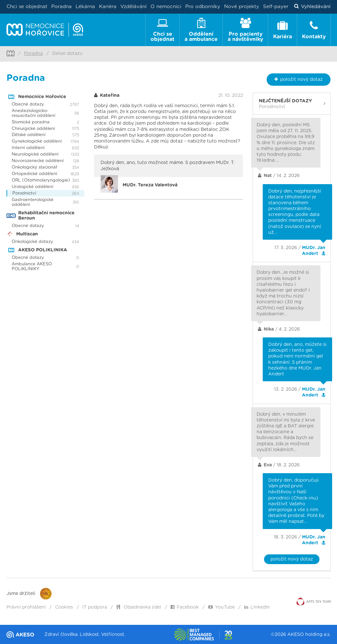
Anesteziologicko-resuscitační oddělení (33, 113)
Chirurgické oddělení (33, 129)
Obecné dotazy (28, 104)
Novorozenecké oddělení (38, 161)
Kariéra (108, 7)
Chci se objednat (27, 7)
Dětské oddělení (29, 135)
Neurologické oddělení (35, 154)
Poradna (61, 7)
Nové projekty (242, 7)
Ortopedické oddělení (34, 174)
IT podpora (95, 607)
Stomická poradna (31, 122)
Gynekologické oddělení (37, 141)
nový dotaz (299, 79)
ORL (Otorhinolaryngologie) (41, 180)
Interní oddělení (28, 148)
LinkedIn (257, 607)
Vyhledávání (313, 7)
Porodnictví (24, 193)
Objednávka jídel (139, 607)
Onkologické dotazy (32, 242)
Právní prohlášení (26, 607)
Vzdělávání (133, 7)
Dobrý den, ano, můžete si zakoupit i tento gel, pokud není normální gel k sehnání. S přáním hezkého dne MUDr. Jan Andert (297, 359)
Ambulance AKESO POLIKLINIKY (32, 267)
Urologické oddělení (32, 187)
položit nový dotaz (292, 559)
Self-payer (276, 7)
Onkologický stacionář (35, 167)
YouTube (222, 607)
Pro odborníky (203, 7)
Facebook (185, 607)
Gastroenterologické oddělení (33, 202)
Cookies (64, 607)
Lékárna (85, 7)
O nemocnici (166, 7)
